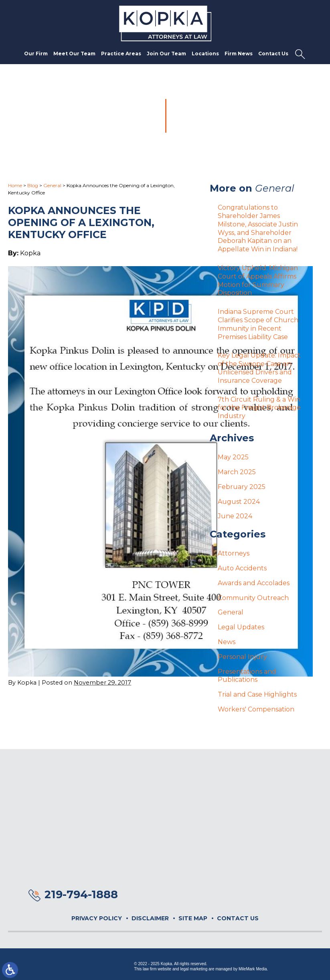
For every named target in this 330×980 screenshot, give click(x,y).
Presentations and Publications (247, 676)
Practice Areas (121, 54)
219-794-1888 (81, 894)
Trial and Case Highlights (257, 694)
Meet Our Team (74, 54)
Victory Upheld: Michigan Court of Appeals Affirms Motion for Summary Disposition (258, 280)
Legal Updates (241, 627)
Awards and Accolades (254, 583)
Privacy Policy (97, 918)
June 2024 (235, 516)
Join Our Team (166, 54)
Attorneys (234, 553)
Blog (33, 185)
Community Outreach (253, 598)
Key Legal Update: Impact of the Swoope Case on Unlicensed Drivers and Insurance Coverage (259, 368)
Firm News (239, 54)
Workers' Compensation (256, 709)
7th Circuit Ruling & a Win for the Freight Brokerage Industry (259, 408)
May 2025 (233, 457)
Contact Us (273, 54)
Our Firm (36, 54)
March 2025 (237, 472)
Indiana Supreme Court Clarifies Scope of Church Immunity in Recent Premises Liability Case (258, 324)
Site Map (193, 918)
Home (15, 185)
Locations (205, 54)
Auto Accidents (242, 568)
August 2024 (239, 502)
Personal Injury (242, 657)
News (227, 642)
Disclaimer (150, 918)
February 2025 (242, 487)
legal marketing (194, 969)
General (52, 185)
